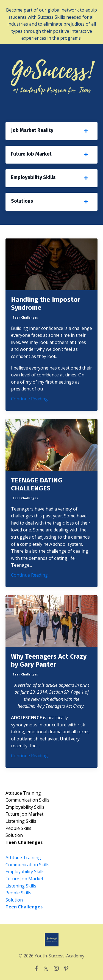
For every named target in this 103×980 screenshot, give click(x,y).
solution (14, 835)
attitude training (23, 793)
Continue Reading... (31, 399)
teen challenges (25, 317)
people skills (18, 828)
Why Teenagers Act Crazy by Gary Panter (49, 660)
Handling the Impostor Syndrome (46, 304)
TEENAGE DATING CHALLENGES (37, 484)
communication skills (27, 800)
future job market (24, 814)
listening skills (21, 821)
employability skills (25, 807)
